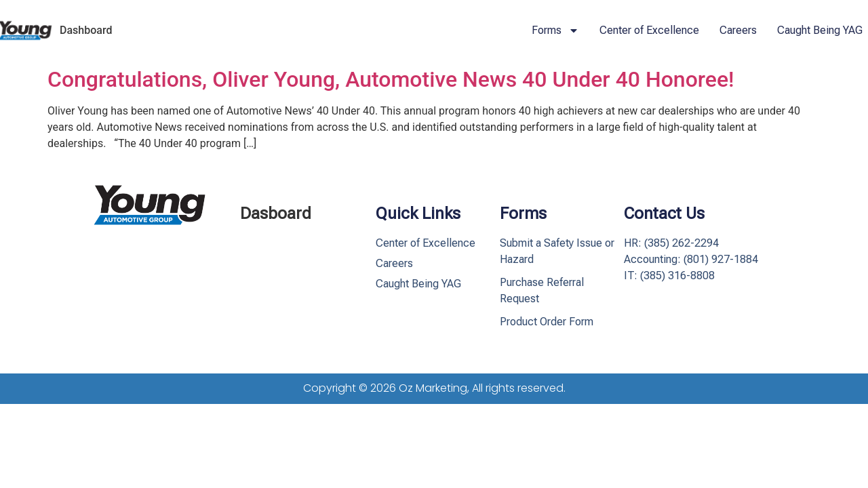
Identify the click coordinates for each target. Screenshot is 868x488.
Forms (555, 30)
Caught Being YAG (820, 30)
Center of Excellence (649, 30)
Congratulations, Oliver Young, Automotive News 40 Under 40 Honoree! (391, 79)
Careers (738, 30)
